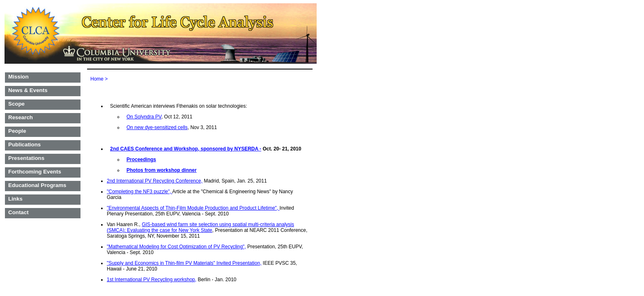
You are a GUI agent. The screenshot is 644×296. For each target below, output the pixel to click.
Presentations (26, 158)
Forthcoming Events (35, 172)
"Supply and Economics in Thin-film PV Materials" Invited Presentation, (184, 263)
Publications (24, 145)
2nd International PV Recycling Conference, (155, 181)
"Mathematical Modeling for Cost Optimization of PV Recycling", (176, 247)
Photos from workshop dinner (162, 170)
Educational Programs (37, 185)
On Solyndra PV (144, 117)
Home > (99, 79)
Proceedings (141, 160)
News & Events (28, 90)
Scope (16, 104)
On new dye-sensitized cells (157, 127)
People (17, 131)
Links (15, 199)
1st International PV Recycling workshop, (152, 280)
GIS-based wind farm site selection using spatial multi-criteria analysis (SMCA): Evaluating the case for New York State (200, 227)
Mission (18, 77)
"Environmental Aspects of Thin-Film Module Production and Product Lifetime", (193, 208)
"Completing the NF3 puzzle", (139, 192)
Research (21, 117)
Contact (18, 212)
